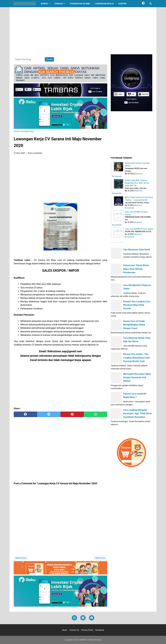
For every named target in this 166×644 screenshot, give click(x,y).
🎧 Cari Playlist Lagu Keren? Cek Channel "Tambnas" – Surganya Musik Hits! (139, 199)
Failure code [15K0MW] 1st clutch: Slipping (139, 229)
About (65, 630)
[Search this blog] (151, 4)
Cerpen (122, 4)
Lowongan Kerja (104, 4)
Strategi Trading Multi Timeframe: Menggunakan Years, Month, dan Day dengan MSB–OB (137, 183)
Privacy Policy (87, 630)
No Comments (117, 176)
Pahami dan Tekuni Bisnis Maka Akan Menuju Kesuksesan (136, 269)
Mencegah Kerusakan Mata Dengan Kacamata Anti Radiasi (137, 377)
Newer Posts (21, 558)
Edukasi (59, 4)
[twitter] (49, 414)
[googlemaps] (83, 618)
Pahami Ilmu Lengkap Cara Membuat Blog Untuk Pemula (137, 305)
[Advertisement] (83, 31)
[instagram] (74, 618)
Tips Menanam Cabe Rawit (137, 250)
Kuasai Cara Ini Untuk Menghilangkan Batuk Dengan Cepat (134, 325)
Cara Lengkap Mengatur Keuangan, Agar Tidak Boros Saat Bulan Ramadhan (138, 413)
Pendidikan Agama (80, 4)
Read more (139, 174)
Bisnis (44, 4)
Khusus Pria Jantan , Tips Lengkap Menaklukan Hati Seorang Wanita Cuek (136, 358)
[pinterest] (72, 414)
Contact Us (74, 630)
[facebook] (25, 414)
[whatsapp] (96, 414)
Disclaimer (100, 630)
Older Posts (100, 558)
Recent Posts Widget (117, 242)
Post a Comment (35, 153)
